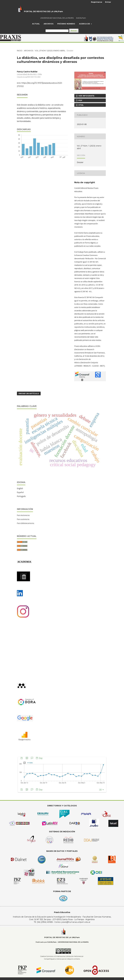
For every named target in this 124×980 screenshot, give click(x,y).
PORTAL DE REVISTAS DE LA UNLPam (43, 11)
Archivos (49, 24)
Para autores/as (23, 519)
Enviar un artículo (29, 393)
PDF (80, 100)
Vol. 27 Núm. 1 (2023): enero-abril (50, 51)
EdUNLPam (81, 18)
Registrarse (97, 2)
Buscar (74, 31)
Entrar (108, 2)
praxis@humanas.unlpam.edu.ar (76, 922)
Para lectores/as (23, 515)
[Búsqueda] (57, 31)
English (20, 488)
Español (20, 492)
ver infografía (86, 96)
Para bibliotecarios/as (25, 523)
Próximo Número (66, 24)
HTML (81, 105)
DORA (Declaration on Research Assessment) (87, 349)
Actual (36, 24)
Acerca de (85, 24)
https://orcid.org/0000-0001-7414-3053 (29, 77)
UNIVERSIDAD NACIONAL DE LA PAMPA (57, 18)
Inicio (20, 51)
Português (21, 496)
